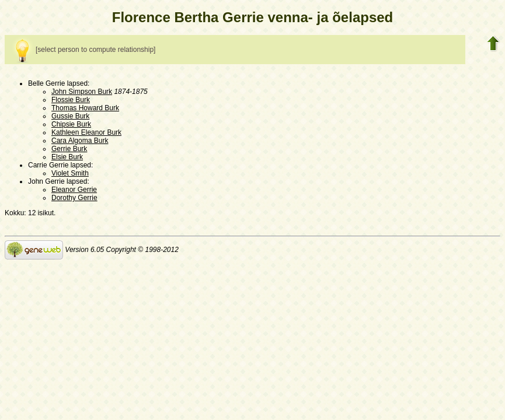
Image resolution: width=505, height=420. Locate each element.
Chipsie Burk (71, 124)
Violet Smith (70, 173)
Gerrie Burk (69, 149)
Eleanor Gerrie (74, 190)
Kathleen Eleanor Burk (86, 132)
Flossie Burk (71, 100)
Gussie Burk (70, 116)
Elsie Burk (67, 157)
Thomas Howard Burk (85, 108)
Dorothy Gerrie (74, 198)
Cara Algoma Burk (80, 141)
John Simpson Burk (82, 92)
